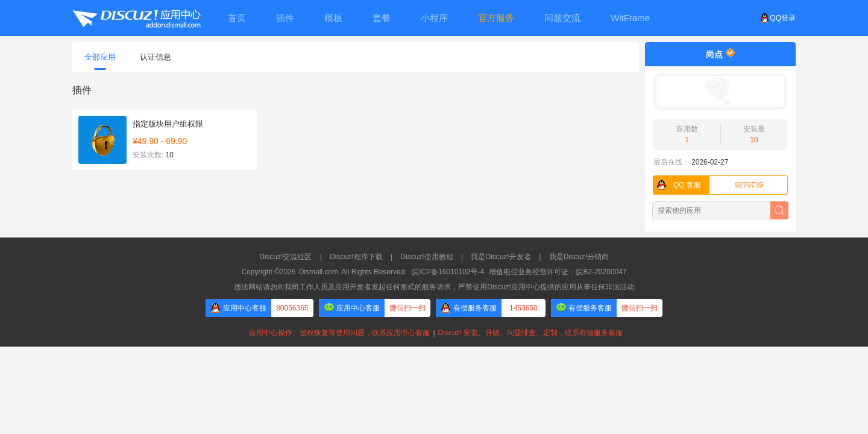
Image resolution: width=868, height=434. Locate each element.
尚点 (714, 54)
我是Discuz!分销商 (579, 257)
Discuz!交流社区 (285, 257)
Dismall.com (319, 272)
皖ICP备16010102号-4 (448, 272)
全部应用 (100, 61)
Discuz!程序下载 (356, 257)
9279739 (708, 185)
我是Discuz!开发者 (501, 257)
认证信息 (156, 57)
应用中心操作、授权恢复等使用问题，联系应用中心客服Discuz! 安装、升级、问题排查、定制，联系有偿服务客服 (434, 333)
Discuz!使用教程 (426, 257)
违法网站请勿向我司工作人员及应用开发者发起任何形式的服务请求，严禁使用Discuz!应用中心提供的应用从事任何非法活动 (434, 287)
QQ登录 (778, 18)
